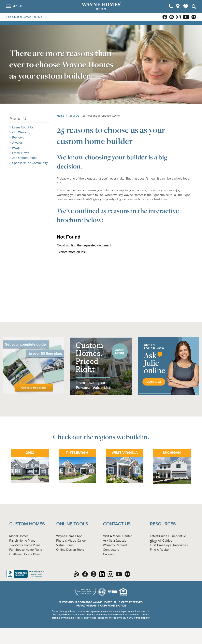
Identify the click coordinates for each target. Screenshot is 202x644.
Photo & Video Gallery (71, 541)
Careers (108, 554)
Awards (17, 143)
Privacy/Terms (86, 606)
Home (60, 116)
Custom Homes (27, 524)
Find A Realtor (160, 550)
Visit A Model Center (117, 536)
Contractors (111, 550)
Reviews (18, 138)
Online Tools (72, 524)
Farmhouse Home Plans (26, 550)
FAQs (16, 148)
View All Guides (161, 541)
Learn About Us (23, 128)
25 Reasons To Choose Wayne (101, 116)
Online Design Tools (70, 550)
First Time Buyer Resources (169, 545)
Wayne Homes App (69, 536)
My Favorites (186, 8)
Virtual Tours (65, 545)
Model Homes (19, 536)
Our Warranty (21, 133)
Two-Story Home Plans (25, 545)
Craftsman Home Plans (25, 554)
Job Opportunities (25, 158)
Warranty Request (115, 545)
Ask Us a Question (116, 541)
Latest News (21, 153)
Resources (163, 524)
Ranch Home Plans (22, 541)
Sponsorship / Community (30, 163)
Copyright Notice (113, 606)
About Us (73, 116)
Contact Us (117, 524)
